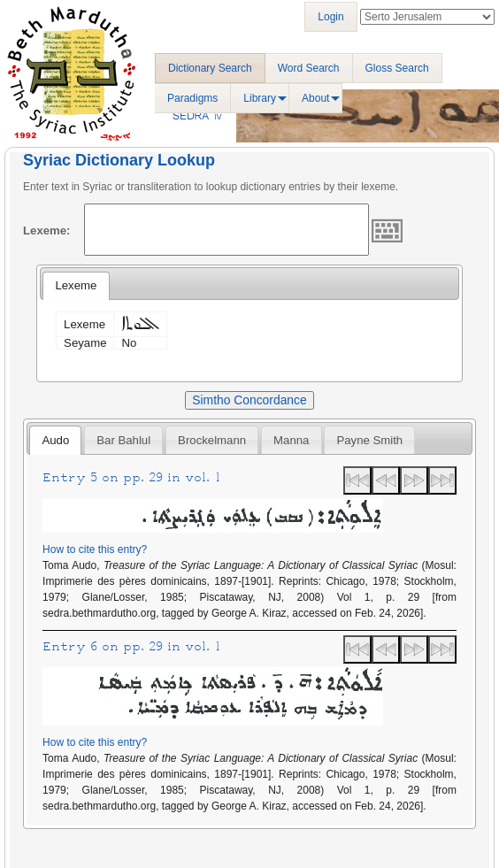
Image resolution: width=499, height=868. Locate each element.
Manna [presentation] (291, 440)
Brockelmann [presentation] (212, 440)
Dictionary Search (210, 68)
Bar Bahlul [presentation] (123, 440)
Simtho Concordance (249, 400)
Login (330, 17)
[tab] (76, 286)
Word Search (309, 68)
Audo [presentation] (55, 440)
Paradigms (192, 98)
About (315, 98)
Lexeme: (47, 230)
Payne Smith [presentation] (369, 440)
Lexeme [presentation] (76, 285)
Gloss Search (397, 68)
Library (260, 98)
